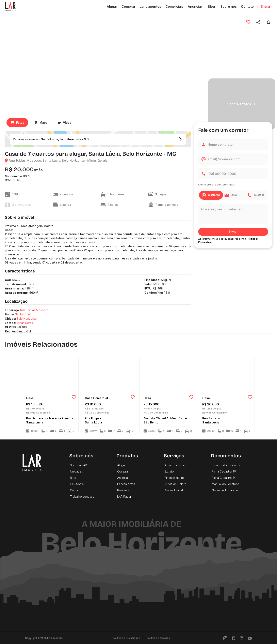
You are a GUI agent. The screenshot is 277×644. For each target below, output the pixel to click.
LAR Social (77, 484)
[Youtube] (250, 638)
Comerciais (174, 6)
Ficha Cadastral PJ (224, 478)
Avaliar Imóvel (174, 490)
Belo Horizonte (27, 319)
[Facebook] (233, 638)
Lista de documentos (226, 465)
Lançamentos (150, 6)
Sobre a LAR (78, 465)
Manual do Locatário (225, 484)
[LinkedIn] (242, 638)
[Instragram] (225, 638)
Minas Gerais (25, 323)
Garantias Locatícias (225, 490)
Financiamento (174, 478)
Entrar (266, 6)
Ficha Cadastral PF (224, 471)
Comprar (128, 6)
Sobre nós (229, 6)
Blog (211, 6)
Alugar (112, 6)
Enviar (233, 232)
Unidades (76, 471)
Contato (247, 6)
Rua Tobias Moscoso (34, 310)
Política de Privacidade (126, 638)
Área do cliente (175, 465)
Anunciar (195, 6)
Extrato (169, 471)
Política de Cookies (158, 638)
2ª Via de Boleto (175, 484)
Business (123, 490)
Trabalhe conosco (82, 497)
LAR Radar (124, 497)
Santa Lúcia (23, 314)
